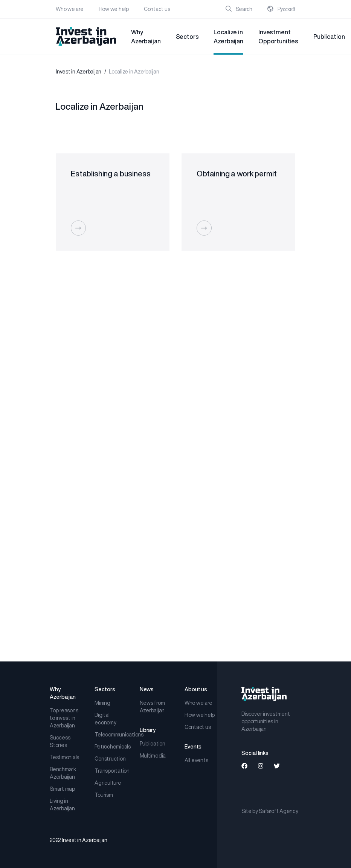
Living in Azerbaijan (62, 805)
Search (239, 9)
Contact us (157, 9)
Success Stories (60, 741)
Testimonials (64, 757)
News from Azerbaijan (152, 707)
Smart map (62, 789)
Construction (110, 759)
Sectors (187, 37)
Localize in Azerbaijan (228, 37)
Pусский (281, 9)
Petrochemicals (111, 747)
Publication (329, 37)
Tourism (104, 795)
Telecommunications (111, 735)
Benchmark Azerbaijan (63, 773)
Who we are (70, 9)
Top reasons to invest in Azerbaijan (64, 718)
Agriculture (108, 783)
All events (196, 760)
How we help (114, 9)
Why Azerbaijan (146, 37)
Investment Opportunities (278, 37)
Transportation (111, 771)
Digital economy (105, 719)
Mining (102, 703)
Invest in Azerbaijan (79, 72)
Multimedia (153, 756)
